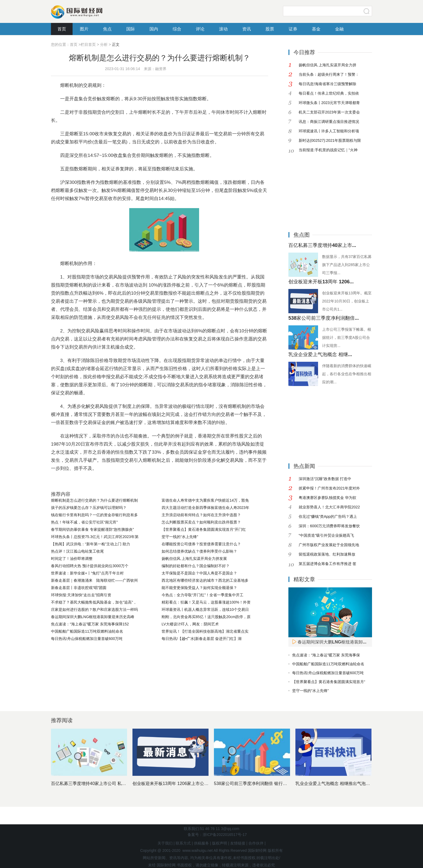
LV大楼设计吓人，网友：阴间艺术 (190, 624)
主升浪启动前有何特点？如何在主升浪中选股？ (201, 515)
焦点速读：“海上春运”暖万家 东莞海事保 (326, 655)
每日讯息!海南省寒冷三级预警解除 (328, 84)
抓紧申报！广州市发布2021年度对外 (329, 488)
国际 (131, 29)
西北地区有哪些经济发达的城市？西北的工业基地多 (205, 580)
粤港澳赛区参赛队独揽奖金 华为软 (328, 498)
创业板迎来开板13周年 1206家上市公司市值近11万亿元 (186, 783)
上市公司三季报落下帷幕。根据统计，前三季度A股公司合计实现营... (347, 337)
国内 (154, 29)
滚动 (223, 29)
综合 (177, 29)
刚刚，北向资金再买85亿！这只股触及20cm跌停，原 (206, 617)
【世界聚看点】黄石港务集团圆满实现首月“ (329, 682)
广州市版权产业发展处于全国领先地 (329, 545)
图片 (84, 29)
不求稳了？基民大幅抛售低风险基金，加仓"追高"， (94, 602)
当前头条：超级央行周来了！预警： (329, 74)
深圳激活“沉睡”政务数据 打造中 (325, 479)
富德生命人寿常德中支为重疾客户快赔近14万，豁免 (205, 500)
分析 (104, 44)
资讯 (247, 29)
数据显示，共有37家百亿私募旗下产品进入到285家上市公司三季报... (347, 265)
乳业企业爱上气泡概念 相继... (320, 354)
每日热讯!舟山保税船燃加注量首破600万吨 (87, 639)
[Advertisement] (322, 188)
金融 (339, 29)
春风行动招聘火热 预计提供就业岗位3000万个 (90, 566)
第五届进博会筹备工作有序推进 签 (328, 564)
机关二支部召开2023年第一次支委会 (329, 112)
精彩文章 (304, 579)
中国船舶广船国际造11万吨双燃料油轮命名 (87, 631)
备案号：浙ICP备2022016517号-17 (217, 835)
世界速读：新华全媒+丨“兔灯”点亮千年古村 (87, 573)
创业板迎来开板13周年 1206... (321, 282)
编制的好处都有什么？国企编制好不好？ (196, 566)
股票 (270, 29)
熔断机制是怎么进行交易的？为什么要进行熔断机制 (94, 500)
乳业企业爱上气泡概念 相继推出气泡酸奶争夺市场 (343, 783)
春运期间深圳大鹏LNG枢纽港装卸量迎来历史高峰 (93, 617)
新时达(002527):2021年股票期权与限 (330, 140)
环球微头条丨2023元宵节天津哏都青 (329, 103)
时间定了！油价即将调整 (72, 559)
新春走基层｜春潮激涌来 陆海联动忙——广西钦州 (94, 580)
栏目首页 (88, 44)
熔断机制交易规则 (98, 482)
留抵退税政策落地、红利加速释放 (327, 554)
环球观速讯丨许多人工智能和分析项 (329, 131)
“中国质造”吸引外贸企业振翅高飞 (326, 535)
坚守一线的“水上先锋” (180, 537)
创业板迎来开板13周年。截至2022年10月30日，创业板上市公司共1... (347, 301)
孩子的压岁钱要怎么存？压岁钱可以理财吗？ (89, 508)
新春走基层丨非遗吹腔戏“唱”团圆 (79, 588)
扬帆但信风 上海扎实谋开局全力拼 (328, 65)
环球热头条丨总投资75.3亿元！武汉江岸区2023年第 (95, 537)
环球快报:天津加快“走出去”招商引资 (81, 595)
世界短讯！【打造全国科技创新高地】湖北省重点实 (205, 631)
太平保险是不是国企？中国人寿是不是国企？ (199, 573)
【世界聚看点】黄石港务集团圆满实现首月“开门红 (204, 529)
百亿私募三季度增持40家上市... (322, 245)
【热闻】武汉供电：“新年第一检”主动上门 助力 (91, 544)
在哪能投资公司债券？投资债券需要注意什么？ (201, 544)
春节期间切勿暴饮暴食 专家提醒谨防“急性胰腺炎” (92, 529)
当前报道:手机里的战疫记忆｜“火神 (328, 150)
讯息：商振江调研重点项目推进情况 (329, 122)
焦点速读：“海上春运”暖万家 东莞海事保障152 (90, 624)
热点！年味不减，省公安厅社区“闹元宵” (84, 522)
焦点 (107, 29)
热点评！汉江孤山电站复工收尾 (77, 551)
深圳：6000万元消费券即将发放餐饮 (329, 526)
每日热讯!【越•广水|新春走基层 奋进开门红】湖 (202, 639)
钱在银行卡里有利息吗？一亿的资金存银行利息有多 (94, 515)
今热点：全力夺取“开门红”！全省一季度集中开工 (202, 595)
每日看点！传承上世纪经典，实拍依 (329, 93)
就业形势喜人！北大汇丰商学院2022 (329, 507)
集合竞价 (127, 482)
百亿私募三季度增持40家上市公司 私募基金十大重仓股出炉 (108, 783)
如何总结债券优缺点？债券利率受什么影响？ (199, 551)
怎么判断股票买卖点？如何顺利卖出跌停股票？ (201, 522)
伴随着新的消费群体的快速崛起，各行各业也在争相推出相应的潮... (347, 374)
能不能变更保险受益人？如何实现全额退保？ (199, 588)
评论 (200, 29)
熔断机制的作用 (173, 482)
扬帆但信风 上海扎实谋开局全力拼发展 (194, 559)
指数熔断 (146, 482)
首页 (62, 29)
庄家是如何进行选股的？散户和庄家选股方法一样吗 (94, 609)
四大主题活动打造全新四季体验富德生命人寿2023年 (205, 508)
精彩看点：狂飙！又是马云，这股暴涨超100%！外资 (206, 602)
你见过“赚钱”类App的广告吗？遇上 (328, 516)
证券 (293, 29)
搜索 (367, 11)
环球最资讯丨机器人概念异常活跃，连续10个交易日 (205, 609)
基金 (316, 29)
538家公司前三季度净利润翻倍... (324, 318)
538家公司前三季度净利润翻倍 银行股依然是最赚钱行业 (268, 783)
